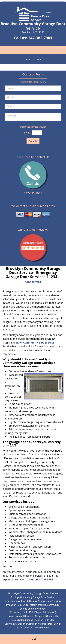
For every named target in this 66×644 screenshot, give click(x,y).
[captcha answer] (37, 133)
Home (27, 59)
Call (33, 639)
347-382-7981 (40, 38)
